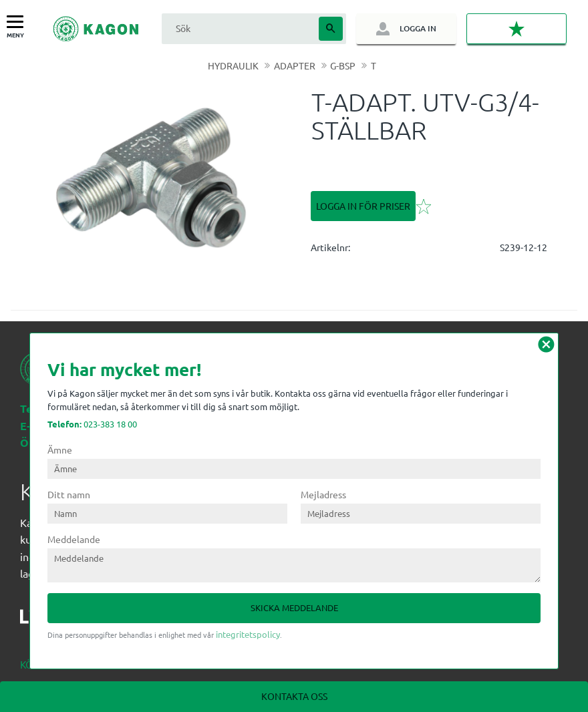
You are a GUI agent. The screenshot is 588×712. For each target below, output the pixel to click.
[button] (18, 22)
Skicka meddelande (294, 607)
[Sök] (331, 29)
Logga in (418, 28)
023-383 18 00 (92, 424)
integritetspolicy (248, 634)
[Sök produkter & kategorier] (239, 28)
